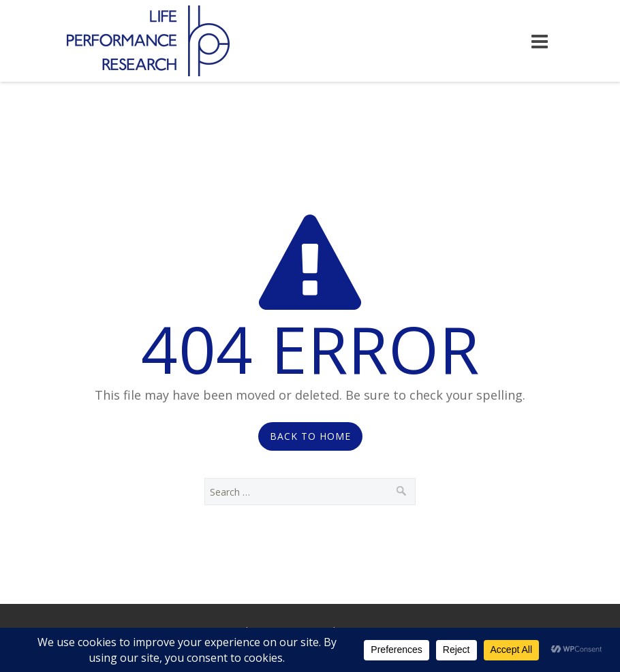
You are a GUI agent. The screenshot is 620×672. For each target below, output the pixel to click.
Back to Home (310, 436)
